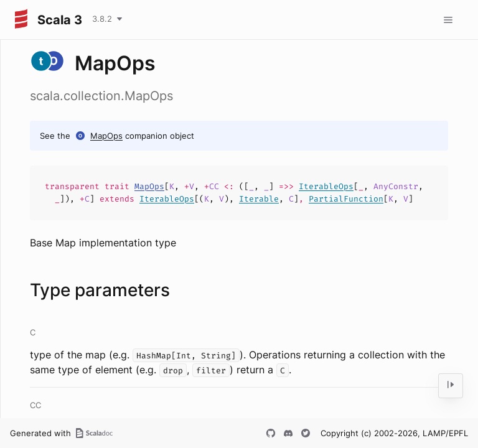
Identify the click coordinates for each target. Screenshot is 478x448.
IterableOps (326, 186)
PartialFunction (346, 199)
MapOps (106, 136)
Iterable (259, 199)
